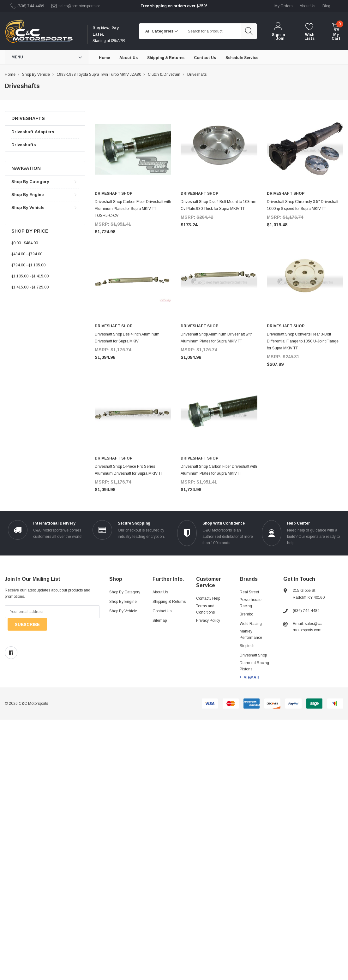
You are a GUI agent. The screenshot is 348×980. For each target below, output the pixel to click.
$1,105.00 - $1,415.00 (30, 276)
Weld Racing (251, 624)
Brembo (246, 614)
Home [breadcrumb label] (10, 74)
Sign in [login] (278, 35)
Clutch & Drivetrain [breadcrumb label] (164, 74)
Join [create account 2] (280, 39)
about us (307, 6)
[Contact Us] (205, 57)
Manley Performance (251, 634)
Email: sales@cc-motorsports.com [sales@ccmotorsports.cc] (308, 627)
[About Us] (129, 57)
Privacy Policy (208, 621)
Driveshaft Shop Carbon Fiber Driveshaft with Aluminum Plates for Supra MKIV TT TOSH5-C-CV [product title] (133, 209)
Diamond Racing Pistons (254, 666)
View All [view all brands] (251, 677)
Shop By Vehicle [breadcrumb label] (36, 74)
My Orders (283, 6)
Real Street (249, 592)
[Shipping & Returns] (166, 57)
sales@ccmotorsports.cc (79, 6)
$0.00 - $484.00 (25, 243)
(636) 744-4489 (31, 6)
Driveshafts (24, 145)
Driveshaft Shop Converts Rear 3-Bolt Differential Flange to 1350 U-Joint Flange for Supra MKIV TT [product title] (303, 341)
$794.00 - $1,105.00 (28, 265)
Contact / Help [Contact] (208, 598)
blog (326, 6)
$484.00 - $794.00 (27, 254)
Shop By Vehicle (28, 208)
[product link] (133, 149)
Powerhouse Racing (251, 603)
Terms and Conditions (205, 609)
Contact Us (162, 611)
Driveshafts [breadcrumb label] (197, 74)
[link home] (39, 31)
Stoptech (247, 646)
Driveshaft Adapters (33, 132)
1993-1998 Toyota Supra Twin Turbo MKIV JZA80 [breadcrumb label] (99, 74)
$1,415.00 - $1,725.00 (30, 287)
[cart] (336, 31)
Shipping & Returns (169, 602)
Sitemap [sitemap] (160, 621)
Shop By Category (30, 182)
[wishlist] (310, 31)
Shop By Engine (28, 195)
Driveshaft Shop (253, 655)
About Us (160, 592)
